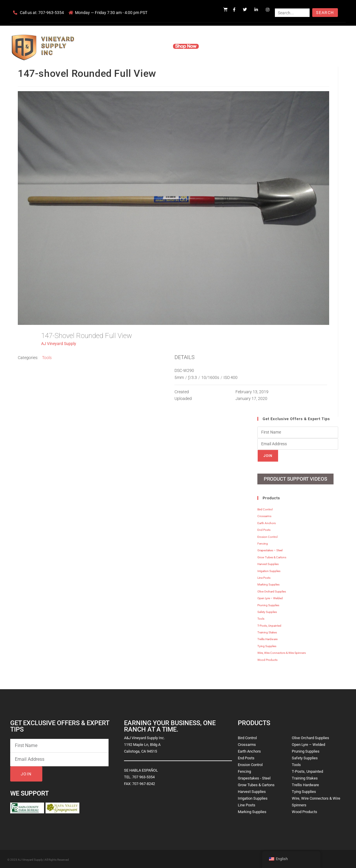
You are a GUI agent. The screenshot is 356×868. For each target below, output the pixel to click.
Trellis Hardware (267, 638)
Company (130, 46)
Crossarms (264, 515)
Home (108, 46)
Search (325, 13)
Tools (47, 358)
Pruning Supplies (268, 604)
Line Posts (264, 577)
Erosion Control (267, 536)
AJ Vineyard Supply (59, 344)
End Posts (264, 529)
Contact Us (245, 46)
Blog (268, 46)
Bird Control (265, 509)
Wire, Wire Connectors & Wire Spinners (282, 652)
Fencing (263, 543)
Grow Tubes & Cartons (272, 556)
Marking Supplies (268, 584)
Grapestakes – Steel (270, 549)
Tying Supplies (267, 645)
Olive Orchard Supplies (272, 590)
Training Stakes (267, 631)
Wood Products (267, 659)
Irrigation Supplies (269, 570)
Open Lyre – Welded (270, 597)
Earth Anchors (267, 522)
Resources (217, 46)
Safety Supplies (267, 611)
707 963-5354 (143, 776)
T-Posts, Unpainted (269, 624)
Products (156, 46)
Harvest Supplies (268, 563)
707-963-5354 (51, 13)
